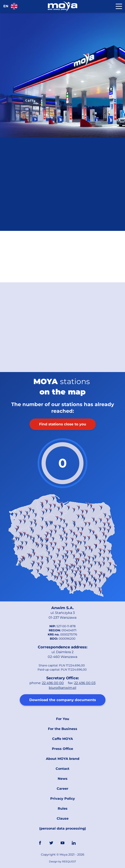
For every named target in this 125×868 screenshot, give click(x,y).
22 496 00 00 (53, 683)
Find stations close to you (63, 424)
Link (85, 843)
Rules (63, 809)
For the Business (63, 729)
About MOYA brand (63, 759)
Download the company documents (63, 700)
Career (62, 789)
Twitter (51, 843)
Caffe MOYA (62, 739)
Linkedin (74, 843)
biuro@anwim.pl (62, 688)
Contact (62, 769)
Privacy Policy (63, 799)
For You (63, 719)
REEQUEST (69, 861)
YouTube (62, 843)
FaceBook (40, 843)
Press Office (62, 749)
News (63, 779)
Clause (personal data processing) (63, 823)
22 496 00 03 (85, 683)
